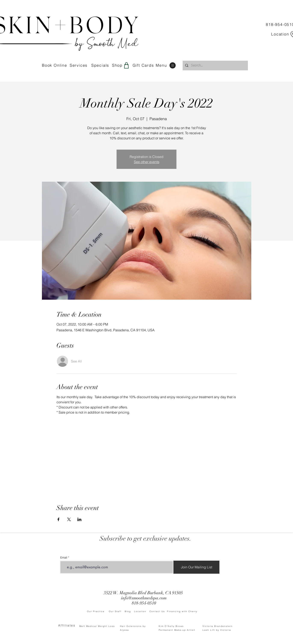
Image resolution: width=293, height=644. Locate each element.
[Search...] (215, 66)
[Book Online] (55, 65)
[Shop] (121, 65)
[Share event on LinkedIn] (79, 519)
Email (64, 558)
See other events (147, 162)
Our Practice (98, 611)
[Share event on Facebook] (58, 519)
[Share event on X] (69, 519)
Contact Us (158, 611)
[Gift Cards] (144, 65)
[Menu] (166, 65)
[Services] (79, 65)
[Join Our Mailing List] (196, 567)
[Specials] (100, 65)
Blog (129, 611)
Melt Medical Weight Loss (97, 626)
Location (142, 611)
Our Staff (117, 611)
